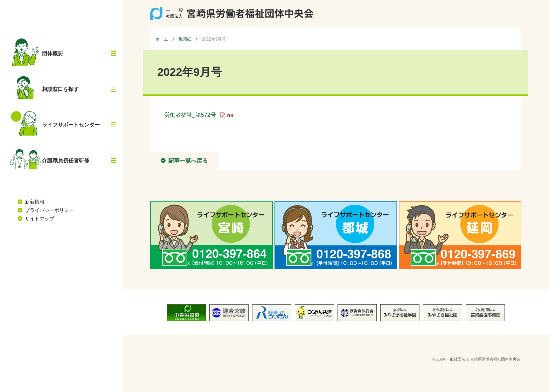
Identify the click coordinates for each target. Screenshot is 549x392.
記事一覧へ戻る (188, 161)
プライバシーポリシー (49, 210)
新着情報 (35, 202)
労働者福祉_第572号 (201, 115)
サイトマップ (40, 219)
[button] (114, 54)
